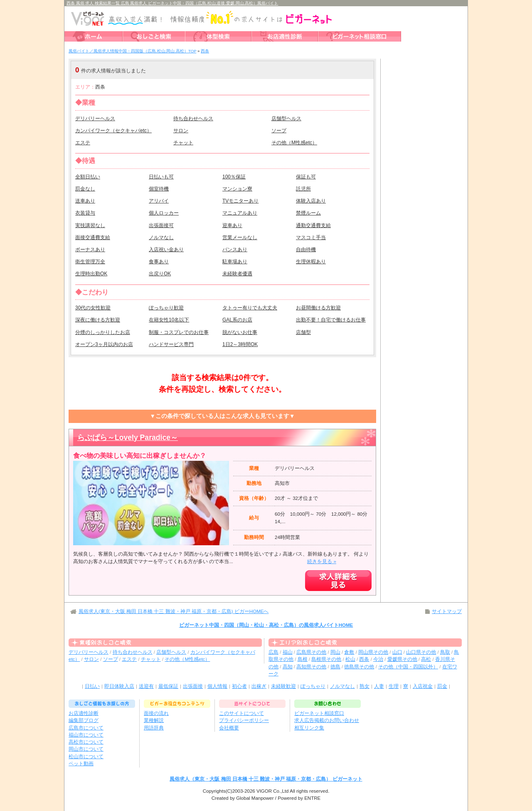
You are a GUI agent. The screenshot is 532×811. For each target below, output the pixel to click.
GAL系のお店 (237, 320)
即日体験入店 (119, 686)
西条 (364, 659)
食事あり (159, 262)
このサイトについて (241, 713)
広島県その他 (311, 652)
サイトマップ (447, 611)
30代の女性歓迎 (93, 308)
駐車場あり (235, 262)
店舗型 (303, 332)
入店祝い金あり (166, 250)
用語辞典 (154, 728)
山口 (397, 652)
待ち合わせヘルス (193, 119)
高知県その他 (311, 667)
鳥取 (445, 652)
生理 (394, 686)
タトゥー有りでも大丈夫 (250, 308)
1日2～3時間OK (240, 344)
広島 (273, 652)
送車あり (85, 201)
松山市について (86, 757)
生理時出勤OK (91, 274)
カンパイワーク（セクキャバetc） (113, 131)
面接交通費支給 (93, 237)
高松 (426, 659)
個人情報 (217, 686)
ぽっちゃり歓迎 (166, 308)
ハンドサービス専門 (171, 344)
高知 (288, 667)
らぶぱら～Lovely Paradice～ (128, 438)
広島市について (86, 728)
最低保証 (168, 686)
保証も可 (306, 177)
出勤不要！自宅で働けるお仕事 (331, 320)
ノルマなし (161, 237)
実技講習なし (90, 225)
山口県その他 (421, 652)
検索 (322, 70)
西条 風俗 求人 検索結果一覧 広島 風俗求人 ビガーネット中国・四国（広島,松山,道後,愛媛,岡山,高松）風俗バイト (172, 3)
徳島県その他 (359, 667)
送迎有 (146, 686)
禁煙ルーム (308, 213)
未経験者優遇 (237, 274)
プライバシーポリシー (244, 720)
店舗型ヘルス (286, 119)
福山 (288, 652)
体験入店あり (311, 201)
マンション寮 (237, 189)
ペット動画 (81, 764)
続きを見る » (322, 561)
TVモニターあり (240, 201)
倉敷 (349, 652)
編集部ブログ (84, 720)
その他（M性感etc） (294, 143)
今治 (378, 659)
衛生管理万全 (90, 262)
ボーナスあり (90, 250)
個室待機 (159, 189)
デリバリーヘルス (95, 119)
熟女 (365, 686)
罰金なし (85, 189)
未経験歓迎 (283, 686)
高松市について (86, 742)
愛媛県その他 (402, 659)
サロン (181, 131)
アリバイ (159, 201)
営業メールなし (240, 237)
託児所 (303, 189)
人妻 (379, 686)
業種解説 (154, 720)
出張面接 (193, 686)
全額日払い (88, 177)
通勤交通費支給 (313, 225)
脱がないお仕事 (240, 332)
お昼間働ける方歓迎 (318, 308)
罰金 (442, 686)
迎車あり (232, 225)
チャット (183, 143)
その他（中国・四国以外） (408, 667)
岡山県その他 (373, 652)
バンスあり (235, 250)
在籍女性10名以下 (169, 320)
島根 (303, 659)
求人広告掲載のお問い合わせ (327, 720)
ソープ (279, 131)
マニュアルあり (240, 213)
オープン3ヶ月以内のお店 (104, 344)
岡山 (335, 652)
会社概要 (229, 728)
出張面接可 (161, 225)
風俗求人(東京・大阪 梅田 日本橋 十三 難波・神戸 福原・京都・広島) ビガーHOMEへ (174, 611)
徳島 (335, 667)
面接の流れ (156, 713)
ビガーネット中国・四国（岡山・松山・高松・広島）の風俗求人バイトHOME (266, 625)
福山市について (86, 735)
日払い (92, 686)
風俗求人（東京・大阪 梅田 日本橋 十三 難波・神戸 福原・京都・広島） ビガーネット (266, 779)
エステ (83, 143)
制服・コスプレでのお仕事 (179, 332)
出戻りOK (160, 274)
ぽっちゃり (313, 686)
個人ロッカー (164, 213)
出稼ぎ (259, 686)
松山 (350, 659)
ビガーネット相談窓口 (319, 713)
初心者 (239, 686)
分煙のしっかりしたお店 (103, 332)
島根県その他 (326, 659)
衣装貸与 (85, 213)
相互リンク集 (309, 728)
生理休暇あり (311, 262)
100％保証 (234, 177)
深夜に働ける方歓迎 (98, 320)
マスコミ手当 (311, 237)
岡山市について (86, 749)
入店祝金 (423, 686)
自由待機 (306, 250)
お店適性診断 (84, 713)
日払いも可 (161, 177)
